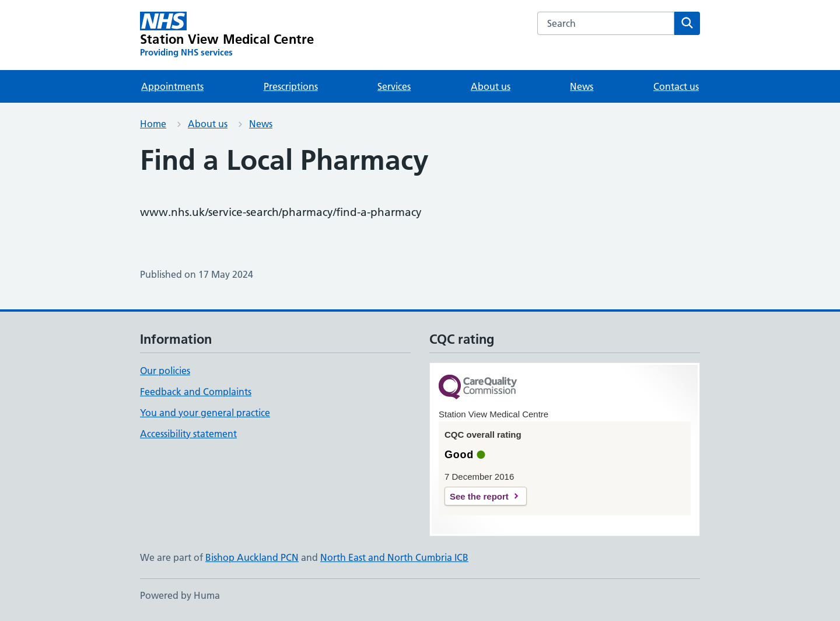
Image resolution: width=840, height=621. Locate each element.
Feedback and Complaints (196, 392)
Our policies (165, 371)
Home (153, 124)
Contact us (676, 86)
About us (491, 86)
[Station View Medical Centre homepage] (227, 35)
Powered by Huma (180, 595)
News (582, 86)
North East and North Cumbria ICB (394, 557)
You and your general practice (205, 413)
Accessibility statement (188, 434)
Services (394, 86)
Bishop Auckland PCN (252, 557)
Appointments (172, 86)
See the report (479, 496)
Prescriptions (291, 86)
